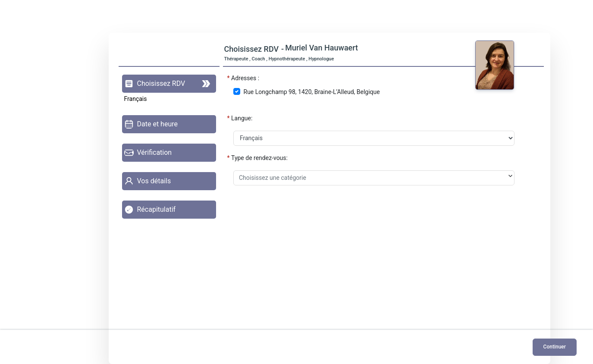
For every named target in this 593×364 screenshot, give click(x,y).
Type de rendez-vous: (259, 158)
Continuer (555, 347)
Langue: (242, 118)
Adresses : (245, 78)
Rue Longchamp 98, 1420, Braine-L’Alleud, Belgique (312, 92)
